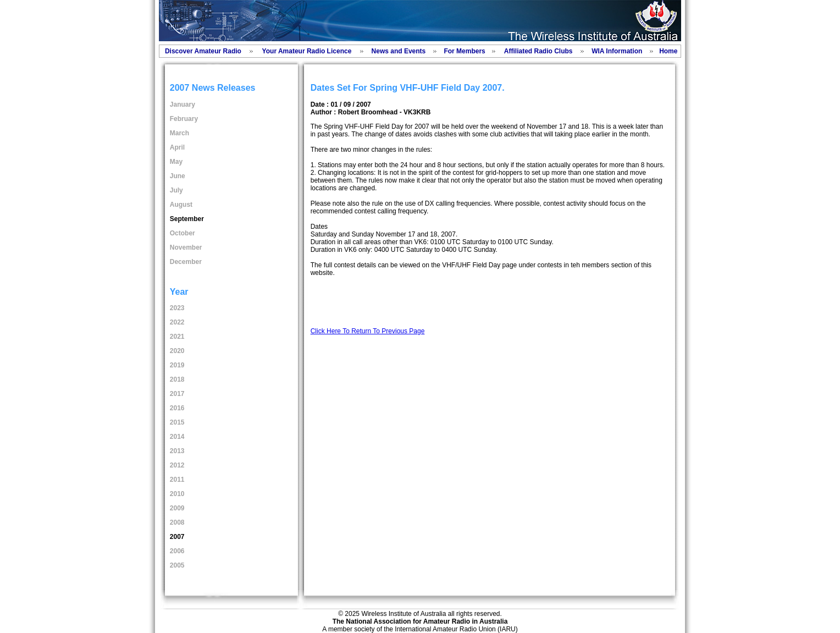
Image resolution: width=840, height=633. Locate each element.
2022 (177, 322)
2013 (177, 451)
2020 (177, 351)
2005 (177, 565)
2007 (177, 537)
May (176, 162)
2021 (177, 337)
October (183, 233)
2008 (177, 522)
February (184, 119)
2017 (177, 394)
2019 (177, 365)
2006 (177, 551)
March (179, 133)
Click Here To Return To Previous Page (368, 331)
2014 (177, 437)
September (187, 219)
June (178, 176)
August (181, 205)
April (177, 147)
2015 (177, 422)
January (183, 104)
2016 (177, 408)
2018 (177, 379)
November (186, 247)
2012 (177, 465)
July (176, 190)
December (186, 262)
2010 (177, 494)
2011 (177, 480)
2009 (177, 508)
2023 (177, 308)
